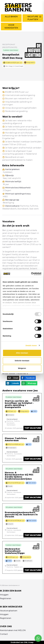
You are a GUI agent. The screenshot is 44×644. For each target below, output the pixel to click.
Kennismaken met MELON (13, 630)
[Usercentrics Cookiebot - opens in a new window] (31, 274)
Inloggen (4, 595)
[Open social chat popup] (38, 638)
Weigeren (22, 368)
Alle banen (11, 17)
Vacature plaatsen (33, 18)
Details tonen (31, 345)
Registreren (6, 598)
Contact (4, 634)
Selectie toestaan (22, 361)
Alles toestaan (22, 353)
